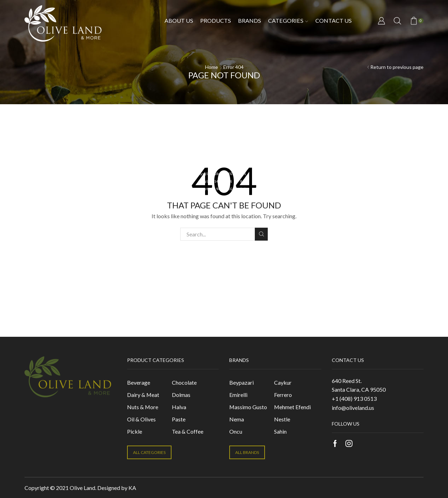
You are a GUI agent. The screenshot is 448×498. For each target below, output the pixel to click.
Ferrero (283, 395)
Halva (179, 407)
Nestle (282, 419)
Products (216, 20)
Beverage (139, 382)
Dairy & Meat (143, 395)
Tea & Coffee (188, 431)
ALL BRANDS (247, 452)
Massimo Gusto (248, 407)
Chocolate (184, 382)
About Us (179, 20)
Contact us (334, 20)
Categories (288, 20)
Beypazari (241, 382)
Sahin (280, 431)
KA (132, 488)
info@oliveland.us (353, 408)
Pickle (135, 431)
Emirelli (238, 395)
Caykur (283, 382)
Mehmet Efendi (292, 407)
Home (212, 67)
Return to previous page (397, 67)
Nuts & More (143, 407)
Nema (237, 419)
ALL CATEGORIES (149, 452)
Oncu (236, 431)
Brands (250, 20)
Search (261, 234)
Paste (179, 419)
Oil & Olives (141, 419)
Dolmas (181, 395)
